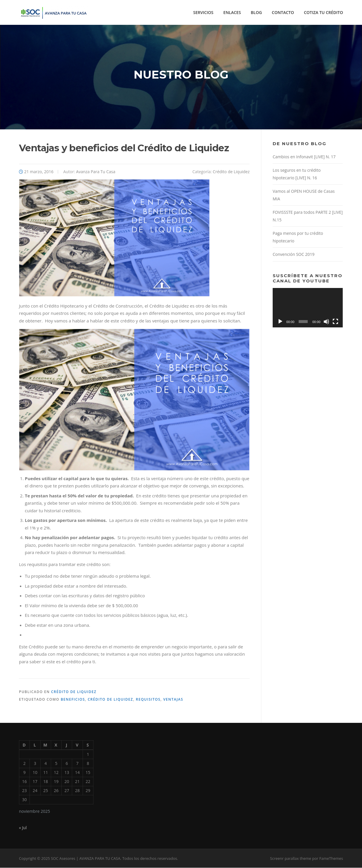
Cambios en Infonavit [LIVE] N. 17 (304, 157)
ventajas (173, 700)
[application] (308, 308)
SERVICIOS (203, 12)
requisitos (148, 700)
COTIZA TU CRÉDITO (323, 12)
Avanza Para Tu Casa (96, 172)
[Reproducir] (280, 322)
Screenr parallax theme (291, 859)
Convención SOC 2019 (294, 255)
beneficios (73, 700)
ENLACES (232, 12)
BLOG (256, 12)
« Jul (23, 828)
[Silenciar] (326, 322)
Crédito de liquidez (110, 700)
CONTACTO (283, 12)
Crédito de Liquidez (231, 172)
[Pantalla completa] (335, 322)
